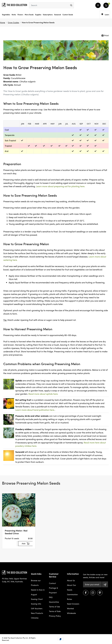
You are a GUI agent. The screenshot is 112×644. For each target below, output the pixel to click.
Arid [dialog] (7, 151)
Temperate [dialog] (10, 135)
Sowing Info (36, 604)
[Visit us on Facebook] (86, 593)
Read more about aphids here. (43, 394)
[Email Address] (92, 584)
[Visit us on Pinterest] (100, 593)
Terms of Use (54, 607)
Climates (35, 618)
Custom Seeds (68, 15)
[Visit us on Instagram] (93, 593)
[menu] (71, 5)
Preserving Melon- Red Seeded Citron (16, 532)
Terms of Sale (55, 611)
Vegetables (6, 15)
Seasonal (58, 15)
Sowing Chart (37, 599)
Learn (105, 15)
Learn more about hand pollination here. (35, 410)
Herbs (14, 15)
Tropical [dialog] (8, 146)
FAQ (51, 597)
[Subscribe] (105, 584)
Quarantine (54, 602)
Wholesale (71, 613)
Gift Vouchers (37, 608)
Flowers (20, 15)
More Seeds (29, 15)
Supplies (38, 15)
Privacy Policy (55, 616)
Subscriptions (48, 15)
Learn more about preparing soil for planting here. (61, 186)
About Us (71, 580)
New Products (37, 613)
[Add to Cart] (25, 544)
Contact (52, 583)
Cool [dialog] (7, 130)
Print (105, 35)
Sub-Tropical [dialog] (10, 140)
